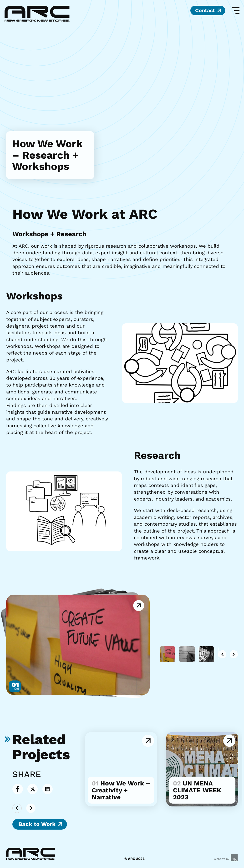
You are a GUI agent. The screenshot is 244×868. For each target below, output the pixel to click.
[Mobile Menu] (234, 11)
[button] (220, 654)
